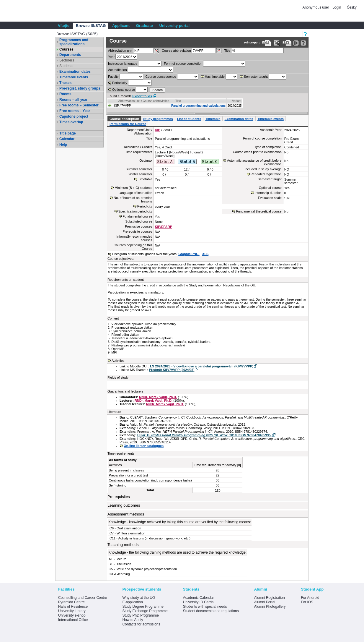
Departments (70, 55)
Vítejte (64, 26)
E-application (132, 602)
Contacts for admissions (141, 624)
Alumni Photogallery (270, 607)
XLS (205, 254)
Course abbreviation (176, 51)
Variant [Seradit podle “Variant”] (237, 101)
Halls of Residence (73, 607)
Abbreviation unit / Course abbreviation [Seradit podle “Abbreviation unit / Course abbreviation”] (144, 101)
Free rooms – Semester (79, 105)
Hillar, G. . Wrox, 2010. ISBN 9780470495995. (204, 435)
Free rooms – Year (75, 111)
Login (337, 7)
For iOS (307, 602)
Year (111, 57)
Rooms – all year (73, 100)
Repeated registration (266, 174)
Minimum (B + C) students (133, 188)
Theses (65, 83)
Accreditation (117, 70)
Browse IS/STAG (91, 26)
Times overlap (71, 122)
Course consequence (161, 77)
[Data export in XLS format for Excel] (277, 43)
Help (63, 145)
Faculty (113, 77)
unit (120, 51)
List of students (189, 119)
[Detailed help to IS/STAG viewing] (303, 43)
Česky (352, 7)
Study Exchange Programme (145, 611)
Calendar (67, 139)
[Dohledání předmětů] (219, 51)
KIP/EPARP (164, 227)
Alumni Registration (270, 598)
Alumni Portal (265, 602)
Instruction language (123, 64)
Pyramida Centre (71, 602)
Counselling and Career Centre (83, 598)
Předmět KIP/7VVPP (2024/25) (172, 370)
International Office (73, 620)
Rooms (65, 94)
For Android (310, 598)
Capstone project (74, 116)
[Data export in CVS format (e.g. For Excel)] (287, 43)
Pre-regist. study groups (80, 88)
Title (227, 51)
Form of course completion (183, 64)
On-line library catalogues (144, 446)
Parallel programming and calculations (198, 106)
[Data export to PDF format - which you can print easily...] (266, 43)
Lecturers (67, 60)
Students (66, 66)
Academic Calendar (199, 598)
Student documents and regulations (211, 611)
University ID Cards (198, 602)
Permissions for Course (128, 124)
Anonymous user (316, 7)
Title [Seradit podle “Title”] (178, 101)
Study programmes (158, 119)
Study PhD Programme (140, 615)
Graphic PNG (189, 254)
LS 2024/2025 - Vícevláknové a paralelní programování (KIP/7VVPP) (202, 366)
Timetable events (74, 77)
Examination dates (75, 72)
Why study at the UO (139, 598)
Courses (66, 49)
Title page (68, 133)
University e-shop (72, 615)
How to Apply (133, 620)
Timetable (213, 119)
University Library (72, 611)
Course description (124, 119)
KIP (158, 130)
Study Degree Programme (143, 607)
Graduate (145, 26)
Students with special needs (205, 607)
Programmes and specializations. (74, 42)
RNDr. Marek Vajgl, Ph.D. (158, 397)
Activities (118, 361)
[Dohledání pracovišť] (156, 51)
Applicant (121, 26)
